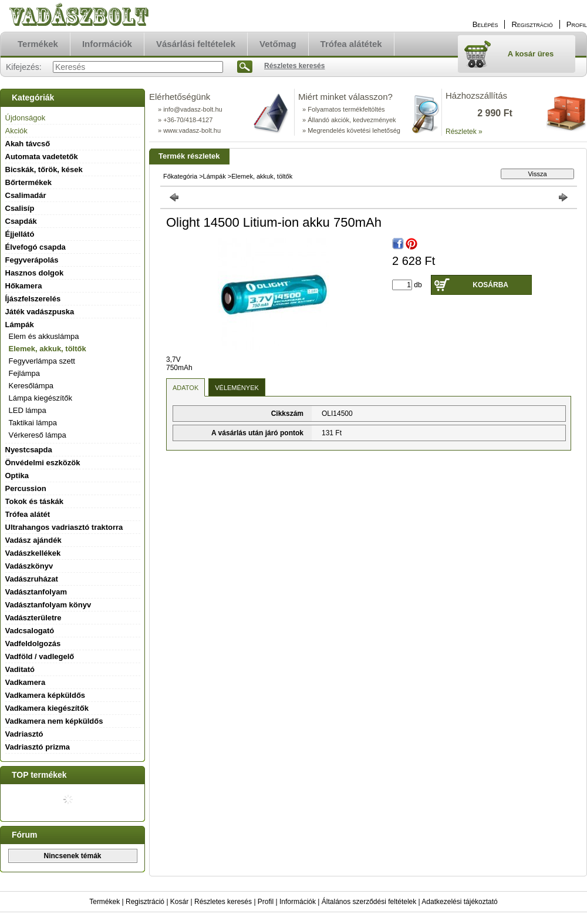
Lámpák (215, 176)
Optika (17, 476)
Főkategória (180, 176)
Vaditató (20, 669)
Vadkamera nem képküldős (54, 721)
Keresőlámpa (31, 386)
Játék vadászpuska (40, 312)
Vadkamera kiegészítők (47, 708)
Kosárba (490, 285)
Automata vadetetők (42, 157)
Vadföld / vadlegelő (40, 656)
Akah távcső (28, 144)
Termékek (104, 902)
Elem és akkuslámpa (44, 336)
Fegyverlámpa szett (42, 361)
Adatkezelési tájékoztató (459, 902)
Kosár (179, 902)
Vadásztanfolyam (36, 592)
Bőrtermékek (29, 182)
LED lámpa (28, 410)
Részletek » (464, 132)
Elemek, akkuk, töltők (48, 349)
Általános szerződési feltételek (369, 902)
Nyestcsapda (29, 450)
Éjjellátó (20, 234)
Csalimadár (26, 195)
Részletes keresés (223, 902)
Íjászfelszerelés (33, 299)
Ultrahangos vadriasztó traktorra (64, 527)
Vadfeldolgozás (33, 644)
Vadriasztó (24, 734)
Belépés (485, 24)
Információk (298, 902)
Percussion (26, 488)
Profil (266, 902)
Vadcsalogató (30, 631)
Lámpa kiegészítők (41, 398)
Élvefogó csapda (36, 247)
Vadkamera (26, 682)
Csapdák (21, 221)
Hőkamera (24, 286)
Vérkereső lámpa (38, 435)
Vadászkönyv (29, 566)
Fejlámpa (24, 373)
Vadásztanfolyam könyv (48, 605)
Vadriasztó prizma (38, 747)
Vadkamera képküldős (45, 695)
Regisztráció (145, 902)
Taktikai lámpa (33, 423)
